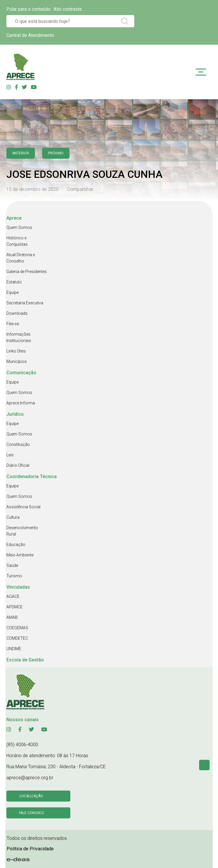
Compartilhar (80, 189)
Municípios (17, 361)
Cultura (13, 517)
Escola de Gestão (25, 660)
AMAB (12, 617)
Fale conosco (32, 813)
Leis (10, 455)
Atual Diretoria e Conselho (21, 258)
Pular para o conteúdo (28, 9)
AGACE (13, 596)
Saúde (12, 565)
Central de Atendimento (30, 35)
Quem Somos (19, 227)
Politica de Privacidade (30, 849)
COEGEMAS (17, 628)
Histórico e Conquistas (17, 241)
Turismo (14, 576)
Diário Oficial (18, 465)
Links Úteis (16, 351)
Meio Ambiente (20, 555)
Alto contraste (68, 9)
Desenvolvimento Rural (22, 531)
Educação (16, 545)
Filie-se (13, 324)
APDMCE (15, 607)
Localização (31, 796)
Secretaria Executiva (25, 303)
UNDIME (14, 649)
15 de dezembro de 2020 (32, 189)
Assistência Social (23, 507)
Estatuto (14, 282)
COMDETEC (17, 638)
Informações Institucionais (19, 337)
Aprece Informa (21, 403)
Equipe (12, 292)
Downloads (17, 313)
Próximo (56, 153)
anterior (21, 153)
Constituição (18, 444)
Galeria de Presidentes (27, 272)
